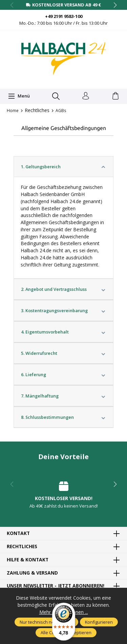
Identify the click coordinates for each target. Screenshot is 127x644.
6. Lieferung (63, 374)
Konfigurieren (99, 622)
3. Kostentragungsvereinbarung (63, 310)
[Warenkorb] (115, 96)
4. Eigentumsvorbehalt (63, 332)
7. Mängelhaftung (63, 396)
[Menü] (19, 96)
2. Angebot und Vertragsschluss (63, 289)
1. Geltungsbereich (63, 167)
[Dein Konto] (86, 96)
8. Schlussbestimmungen (63, 417)
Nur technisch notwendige (46, 622)
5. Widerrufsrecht (63, 353)
